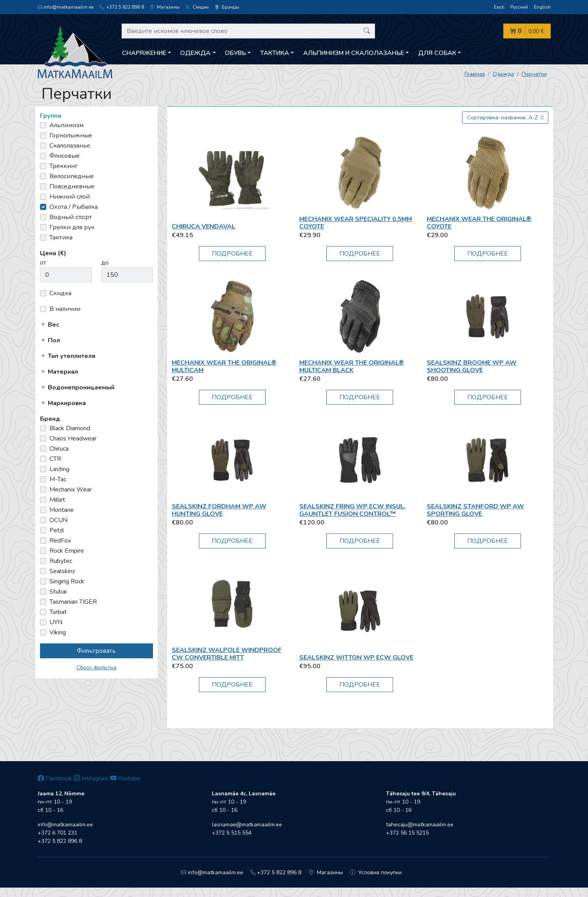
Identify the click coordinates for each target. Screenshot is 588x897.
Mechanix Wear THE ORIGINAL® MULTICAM (224, 366)
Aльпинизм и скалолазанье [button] (354, 53)
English (542, 7)
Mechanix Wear (71, 490)
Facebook (55, 778)
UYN (56, 622)
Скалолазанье (70, 146)
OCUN (58, 520)
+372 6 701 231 (57, 833)
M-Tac (58, 479)
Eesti (499, 7)
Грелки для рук (72, 227)
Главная (475, 74)
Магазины (165, 7)
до (105, 263)
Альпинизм (66, 125)
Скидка (60, 293)
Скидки (197, 7)
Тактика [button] (275, 53)
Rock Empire (67, 551)
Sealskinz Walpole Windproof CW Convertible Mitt (227, 654)
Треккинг (64, 166)
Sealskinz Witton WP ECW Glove (356, 658)
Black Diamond (70, 428)
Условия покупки (376, 872)
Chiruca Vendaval (204, 227)
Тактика (61, 237)
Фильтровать (96, 651)
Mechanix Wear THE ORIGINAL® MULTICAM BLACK (352, 366)
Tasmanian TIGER (73, 602)
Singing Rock (67, 581)
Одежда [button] (195, 53)
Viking (58, 632)
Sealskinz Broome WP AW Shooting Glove (472, 366)
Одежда (503, 74)
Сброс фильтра (96, 668)
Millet (57, 500)
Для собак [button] (437, 53)
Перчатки (534, 74)
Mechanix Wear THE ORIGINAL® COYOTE (479, 223)
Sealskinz (62, 571)
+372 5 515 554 (232, 833)
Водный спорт (71, 217)
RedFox (60, 541)
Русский (519, 7)
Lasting (59, 469)
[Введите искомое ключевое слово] (248, 31)
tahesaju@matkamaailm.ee (420, 825)
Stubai (58, 592)
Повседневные (72, 186)
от (43, 263)
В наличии (65, 309)
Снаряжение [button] (144, 53)
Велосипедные (72, 176)
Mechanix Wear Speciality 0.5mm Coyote (356, 223)
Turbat (58, 612)
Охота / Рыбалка (74, 207)
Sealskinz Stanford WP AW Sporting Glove (475, 510)
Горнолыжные (71, 135)
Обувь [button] (235, 53)
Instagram (91, 778)
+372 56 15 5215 (407, 833)
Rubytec (61, 561)
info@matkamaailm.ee (66, 7)
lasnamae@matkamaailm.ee (247, 825)
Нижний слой (70, 197)
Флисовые (65, 156)
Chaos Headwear (73, 438)
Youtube (125, 778)
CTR (55, 459)
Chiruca (59, 449)
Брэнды (227, 7)
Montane (62, 510)
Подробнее (232, 254)
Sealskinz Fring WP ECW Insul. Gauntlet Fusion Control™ (352, 510)
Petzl (57, 530)
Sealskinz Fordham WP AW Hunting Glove (219, 510)
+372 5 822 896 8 (122, 7)
